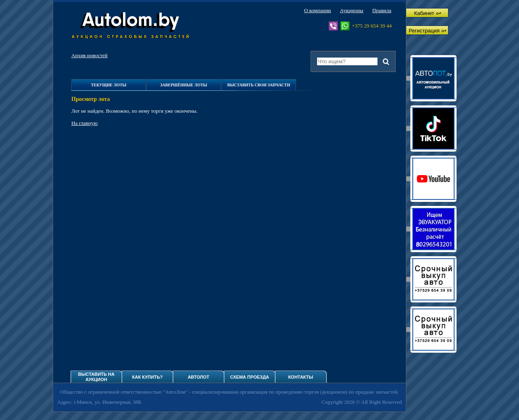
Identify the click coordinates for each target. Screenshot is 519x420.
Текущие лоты (108, 85)
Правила (382, 10)
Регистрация (427, 31)
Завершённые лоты (184, 85)
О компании (317, 10)
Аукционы (352, 10)
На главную (85, 123)
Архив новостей (89, 55)
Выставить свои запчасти (258, 85)
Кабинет (427, 13)
